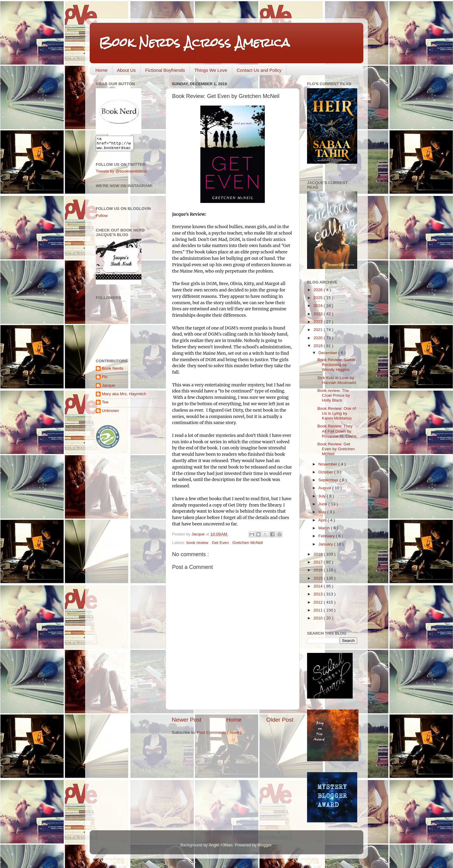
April (323, 520)
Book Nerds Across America (194, 42)
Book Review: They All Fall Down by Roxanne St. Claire (337, 431)
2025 (319, 298)
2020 (319, 338)
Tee (105, 405)
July (323, 496)
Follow (102, 218)
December (328, 353)
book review (198, 543)
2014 (319, 586)
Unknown (110, 413)
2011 (319, 610)
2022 (319, 322)
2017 (319, 562)
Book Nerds (113, 371)
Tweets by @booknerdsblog (121, 174)
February (327, 536)
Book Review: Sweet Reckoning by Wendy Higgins (336, 365)
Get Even (221, 543)
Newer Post (187, 720)
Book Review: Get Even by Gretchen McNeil (336, 449)
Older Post (280, 720)
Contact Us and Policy (259, 70)
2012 (319, 602)
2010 (319, 618)
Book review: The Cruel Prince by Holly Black (334, 395)
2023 (319, 314)
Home (102, 70)
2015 (319, 578)
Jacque (109, 388)
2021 (319, 330)
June (323, 504)
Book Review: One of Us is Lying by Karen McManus (337, 413)
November (328, 464)
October (326, 472)
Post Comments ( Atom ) (219, 732)
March (325, 528)
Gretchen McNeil (248, 543)
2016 (319, 570)
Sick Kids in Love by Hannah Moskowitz (337, 380)
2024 (319, 306)
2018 (319, 554)
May (323, 512)
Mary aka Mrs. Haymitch (124, 397)
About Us (126, 70)
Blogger (265, 845)
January (326, 544)
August (325, 488)
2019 (319, 346)
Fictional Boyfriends (165, 70)
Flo (105, 380)
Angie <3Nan (220, 845)
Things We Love (211, 70)
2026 (319, 290)
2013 (319, 594)
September (329, 480)
